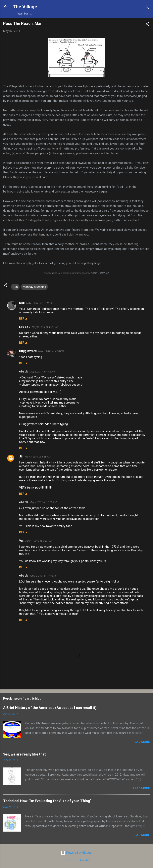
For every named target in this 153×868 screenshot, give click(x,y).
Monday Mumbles (34, 287)
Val (21, 541)
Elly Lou (25, 327)
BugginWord (28, 351)
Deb (22, 303)
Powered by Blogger (77, 853)
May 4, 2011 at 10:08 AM (43, 502)
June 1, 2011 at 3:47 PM (38, 541)
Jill (21, 456)
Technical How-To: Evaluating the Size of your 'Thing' (47, 801)
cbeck (24, 371)
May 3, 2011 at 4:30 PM (45, 327)
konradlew (85, 860)
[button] (147, 25)
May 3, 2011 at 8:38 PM (38, 457)
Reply (23, 319)
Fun (15, 287)
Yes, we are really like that (25, 754)
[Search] (147, 8)
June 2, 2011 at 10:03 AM (43, 576)
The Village (25, 7)
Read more (141, 742)
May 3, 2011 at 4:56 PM (42, 372)
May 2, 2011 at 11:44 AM (40, 303)
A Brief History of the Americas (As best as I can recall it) (50, 708)
